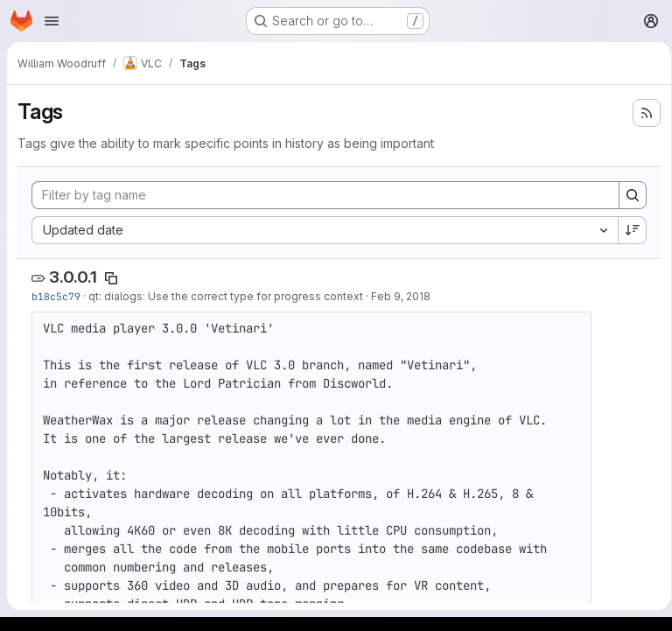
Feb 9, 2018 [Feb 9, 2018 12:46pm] (401, 296)
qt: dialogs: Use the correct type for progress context (226, 296)
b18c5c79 (56, 296)
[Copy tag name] (111, 278)
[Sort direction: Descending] (626, 230)
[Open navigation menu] (52, 21)
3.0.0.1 (73, 277)
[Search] (626, 195)
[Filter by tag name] (322, 195)
